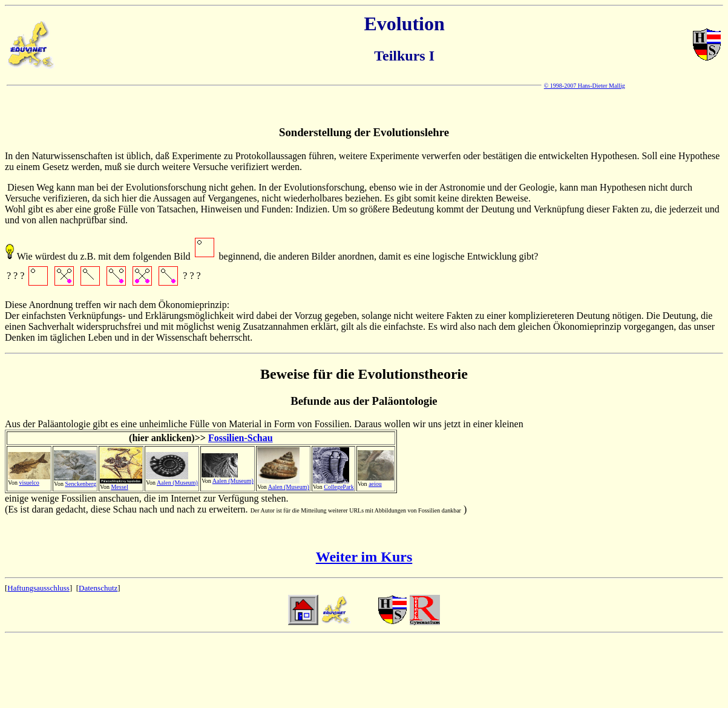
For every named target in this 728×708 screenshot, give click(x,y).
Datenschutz (98, 588)
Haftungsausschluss (38, 588)
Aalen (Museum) (177, 483)
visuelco (29, 483)
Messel (119, 487)
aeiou (375, 484)
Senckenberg (80, 484)
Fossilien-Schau (241, 438)
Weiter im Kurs (364, 557)
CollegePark (339, 487)
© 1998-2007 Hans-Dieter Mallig (585, 86)
